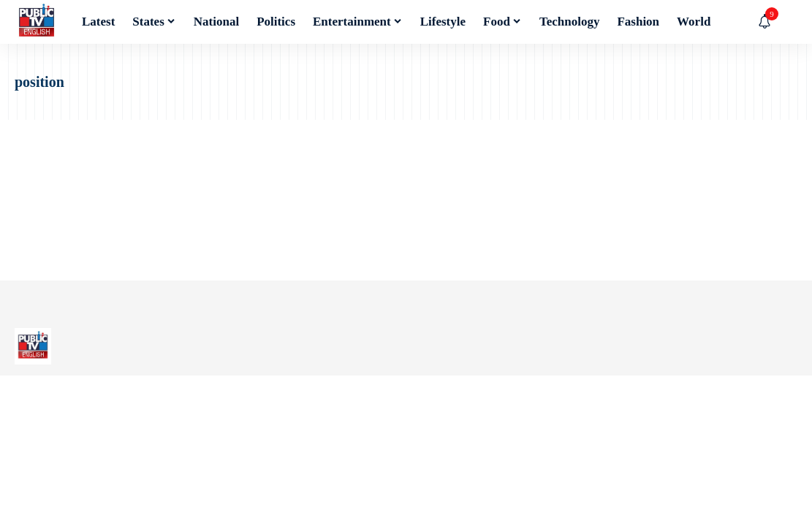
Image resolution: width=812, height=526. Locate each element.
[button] (786, 22)
